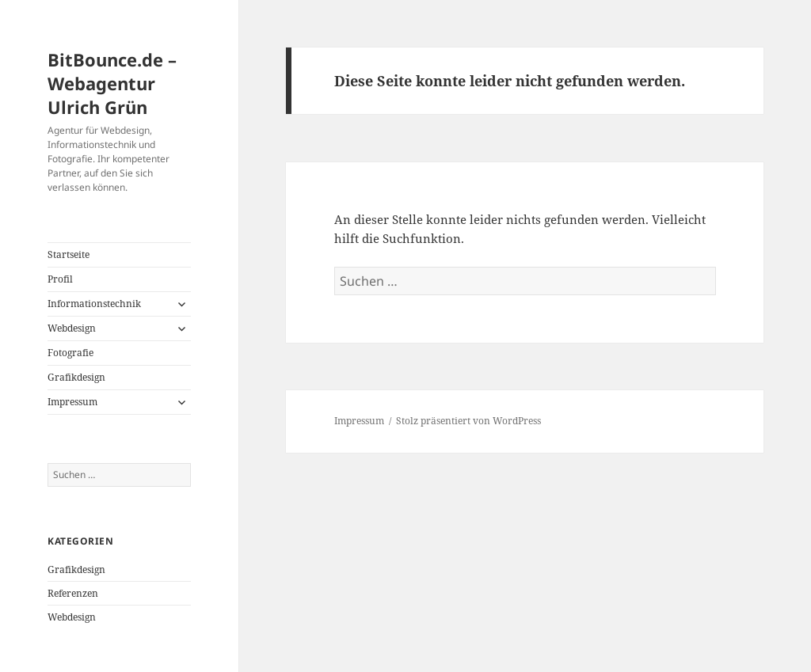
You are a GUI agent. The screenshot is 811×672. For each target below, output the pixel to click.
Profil (60, 279)
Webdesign (72, 328)
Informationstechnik (94, 304)
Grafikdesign (76, 377)
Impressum (72, 402)
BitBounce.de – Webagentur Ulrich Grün (112, 83)
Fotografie (70, 353)
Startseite (69, 254)
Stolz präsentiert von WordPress (468, 421)
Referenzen (73, 593)
